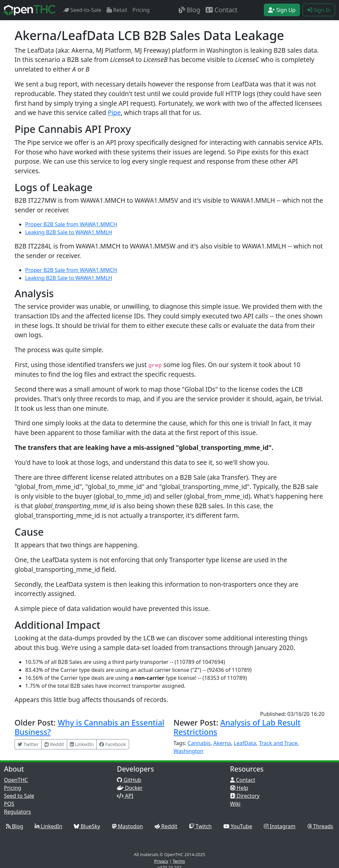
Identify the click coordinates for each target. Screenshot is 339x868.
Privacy (161, 861)
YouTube (238, 826)
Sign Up (282, 10)
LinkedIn (48, 826)
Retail (117, 10)
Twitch (200, 826)
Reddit (166, 826)
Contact (221, 10)
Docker (130, 788)
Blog (190, 10)
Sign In (319, 10)
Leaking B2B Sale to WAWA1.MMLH (69, 232)
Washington (188, 751)
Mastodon (127, 826)
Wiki (235, 804)
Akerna (222, 743)
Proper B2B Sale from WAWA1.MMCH (71, 224)
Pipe (114, 112)
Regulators (18, 812)
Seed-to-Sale (82, 10)
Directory (245, 796)
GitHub (129, 780)
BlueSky (87, 826)
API (125, 796)
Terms (179, 861)
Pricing (141, 10)
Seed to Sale (19, 796)
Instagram (280, 826)
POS (9, 804)
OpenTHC (16, 780)
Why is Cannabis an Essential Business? (89, 727)
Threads (320, 826)
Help (239, 788)
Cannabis (199, 743)
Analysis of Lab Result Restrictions (237, 727)
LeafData (245, 743)
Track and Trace (278, 743)
